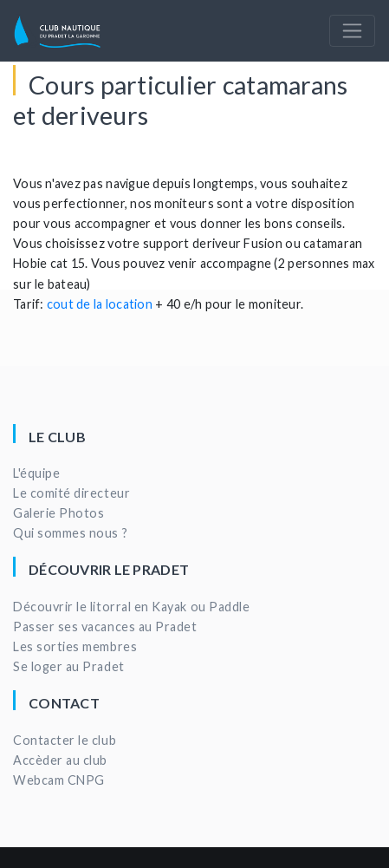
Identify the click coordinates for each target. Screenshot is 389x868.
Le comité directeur (71, 493)
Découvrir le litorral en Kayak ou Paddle (131, 607)
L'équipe (36, 473)
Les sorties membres (75, 646)
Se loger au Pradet (69, 666)
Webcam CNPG (59, 780)
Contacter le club (65, 740)
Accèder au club (60, 760)
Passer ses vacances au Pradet (105, 627)
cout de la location (100, 304)
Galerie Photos (58, 513)
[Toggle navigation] (352, 31)
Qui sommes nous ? (70, 533)
